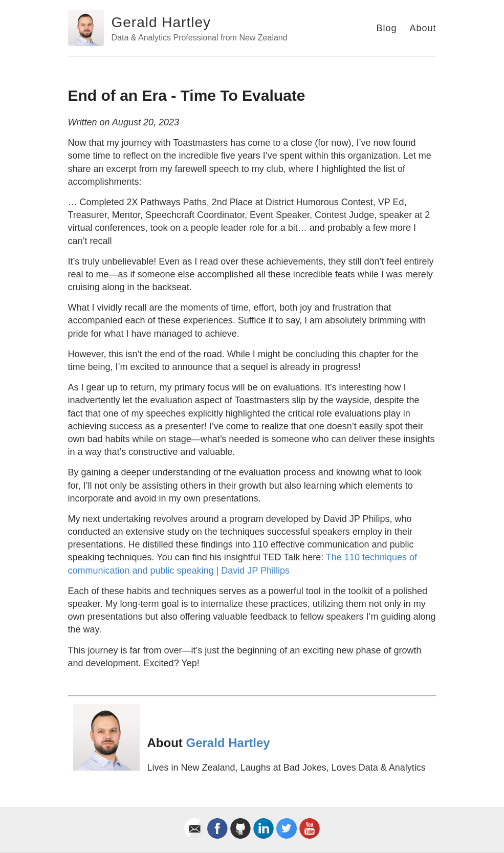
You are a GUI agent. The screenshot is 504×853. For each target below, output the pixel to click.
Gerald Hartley (161, 22)
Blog (386, 28)
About (423, 28)
